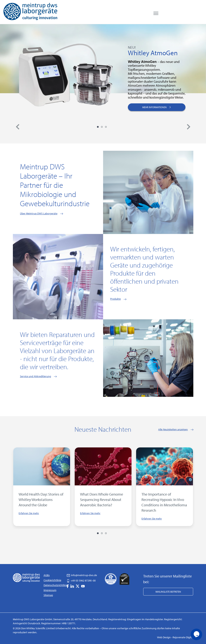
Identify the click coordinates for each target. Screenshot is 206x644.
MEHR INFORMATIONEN (157, 107)
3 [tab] (106, 127)
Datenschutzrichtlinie (56, 585)
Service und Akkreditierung (36, 376)
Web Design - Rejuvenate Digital (175, 637)
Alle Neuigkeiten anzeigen (173, 429)
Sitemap (48, 595)
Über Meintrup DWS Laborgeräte (39, 213)
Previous (18, 127)
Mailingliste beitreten (168, 592)
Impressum (50, 590)
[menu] (156, 13)
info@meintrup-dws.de (82, 575)
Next (189, 127)
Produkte (115, 299)
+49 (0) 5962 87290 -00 (81, 581)
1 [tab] (98, 127)
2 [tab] (102, 127)
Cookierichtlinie (52, 580)
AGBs (47, 575)
